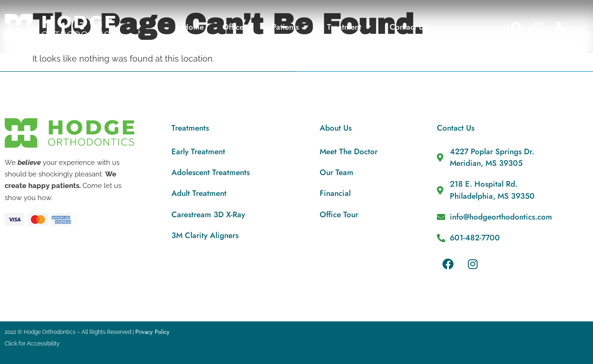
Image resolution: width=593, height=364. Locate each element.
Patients (290, 27)
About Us (336, 128)
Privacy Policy (152, 332)
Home (193, 27)
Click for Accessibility (32, 344)
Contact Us (408, 27)
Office (238, 27)
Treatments (190, 128)
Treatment (349, 27)
